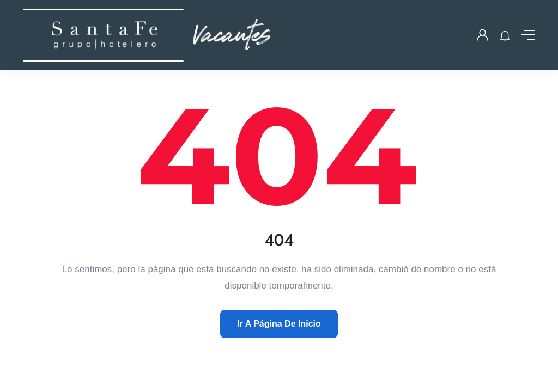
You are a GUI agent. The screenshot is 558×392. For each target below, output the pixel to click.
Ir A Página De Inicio (279, 324)
